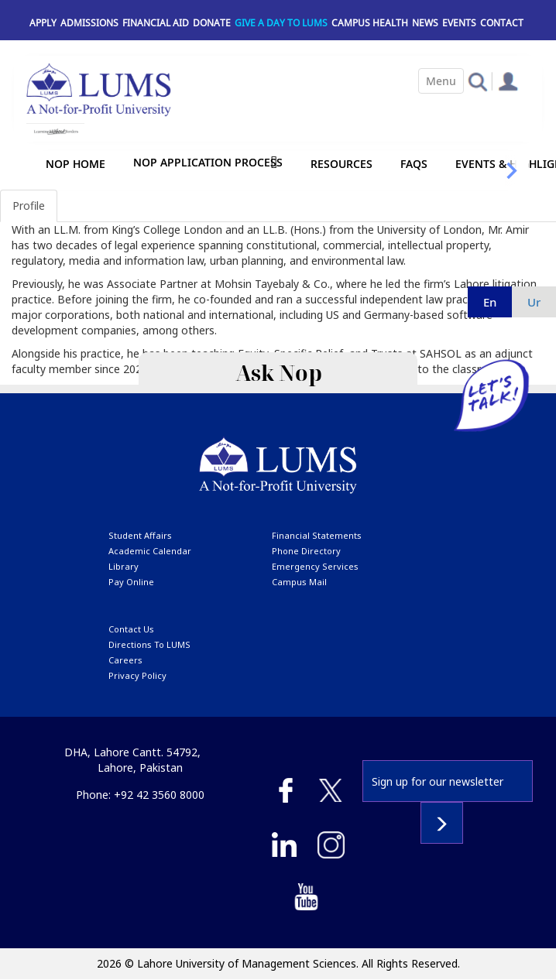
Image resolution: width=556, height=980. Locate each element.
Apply (43, 23)
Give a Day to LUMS (281, 23)
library (124, 566)
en (490, 302)
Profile (29, 206)
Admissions (89, 23)
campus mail (299, 582)
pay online (131, 582)
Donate (212, 23)
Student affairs (140, 535)
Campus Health (370, 23)
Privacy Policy (137, 675)
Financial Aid (156, 23)
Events (459, 23)
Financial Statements (317, 535)
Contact (502, 23)
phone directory (306, 551)
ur (534, 302)
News (425, 23)
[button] (477, 81)
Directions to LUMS (149, 644)
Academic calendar (150, 551)
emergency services (315, 566)
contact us (131, 629)
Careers (125, 660)
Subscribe (442, 823)
